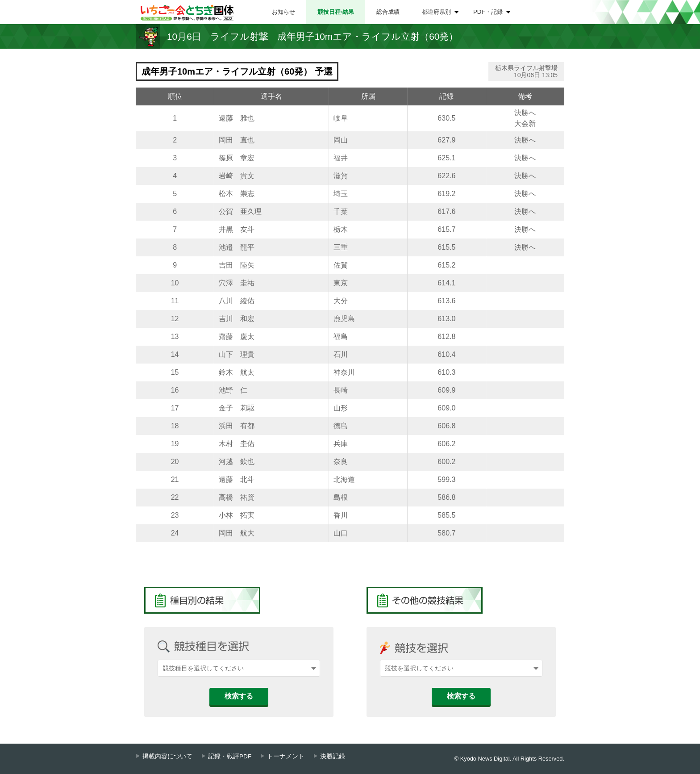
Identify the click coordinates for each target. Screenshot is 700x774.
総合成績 (388, 12)
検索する (239, 696)
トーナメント (286, 756)
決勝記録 (333, 756)
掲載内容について (167, 756)
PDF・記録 (488, 12)
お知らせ (283, 12)
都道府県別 (436, 12)
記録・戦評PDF (230, 756)
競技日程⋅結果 (336, 12)
